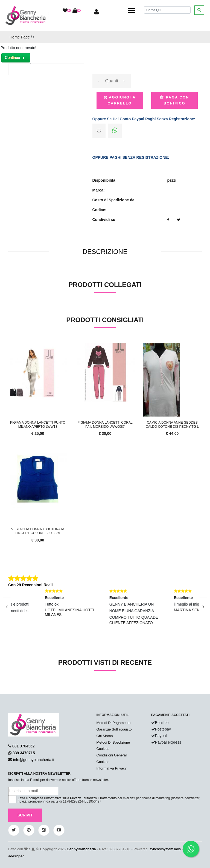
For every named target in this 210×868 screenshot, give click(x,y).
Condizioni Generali (112, 755)
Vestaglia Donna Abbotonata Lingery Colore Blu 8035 (38, 531)
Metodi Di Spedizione (113, 742)
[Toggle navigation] (132, 11)
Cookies (103, 749)
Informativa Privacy (112, 768)
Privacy (75, 798)
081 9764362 (24, 746)
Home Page (20, 37)
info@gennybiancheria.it (34, 760)
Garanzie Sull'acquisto (114, 729)
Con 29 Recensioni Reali (30, 585)
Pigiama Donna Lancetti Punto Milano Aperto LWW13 (38, 424)
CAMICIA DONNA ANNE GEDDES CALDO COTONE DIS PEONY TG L (172, 424)
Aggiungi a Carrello (120, 100)
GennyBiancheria (81, 849)
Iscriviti (25, 815)
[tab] (105, 252)
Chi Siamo (105, 736)
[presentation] (203, 607)
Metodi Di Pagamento (114, 723)
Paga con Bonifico (174, 100)
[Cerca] (167, 10)
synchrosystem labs (165, 849)
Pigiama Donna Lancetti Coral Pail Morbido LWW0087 (105, 424)
